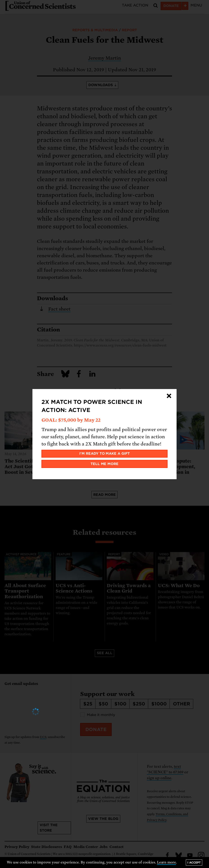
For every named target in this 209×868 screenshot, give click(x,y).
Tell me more (105, 464)
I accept (194, 862)
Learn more (167, 862)
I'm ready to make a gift (105, 454)
